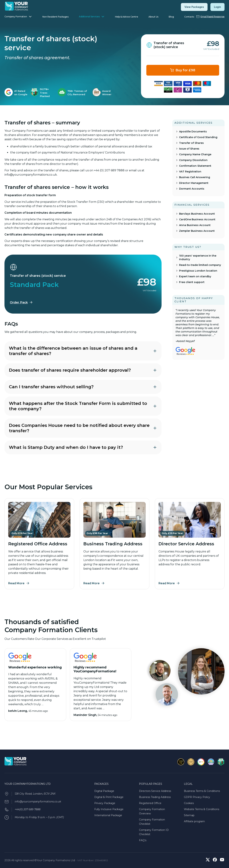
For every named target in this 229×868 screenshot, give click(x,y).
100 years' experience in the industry (198, 257)
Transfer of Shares (191, 143)
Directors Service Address (155, 791)
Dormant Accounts (192, 189)
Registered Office (150, 803)
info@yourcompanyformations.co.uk (38, 802)
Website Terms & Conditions (202, 809)
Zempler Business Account (197, 231)
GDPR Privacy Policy (197, 797)
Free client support (192, 282)
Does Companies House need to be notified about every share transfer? (83, 428)
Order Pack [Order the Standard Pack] (19, 302)
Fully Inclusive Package (109, 809)
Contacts (189, 17)
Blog (171, 17)
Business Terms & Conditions (202, 791)
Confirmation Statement (195, 166)
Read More (16, 583)
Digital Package (104, 791)
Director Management (194, 183)
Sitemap (189, 815)
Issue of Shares (189, 149)
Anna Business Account (195, 225)
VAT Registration (190, 172)
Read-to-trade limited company (200, 265)
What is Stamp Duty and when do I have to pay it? (83, 447)
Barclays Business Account (197, 214)
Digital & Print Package (109, 797)
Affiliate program (194, 821)
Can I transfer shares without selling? (83, 387)
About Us (153, 17)
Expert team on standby (195, 276)
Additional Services (89, 17)
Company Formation (16, 17)
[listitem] (16, 93)
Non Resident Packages (55, 17)
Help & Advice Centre (127, 17)
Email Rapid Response (213, 17)
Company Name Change (195, 154)
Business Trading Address (155, 797)
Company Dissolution (193, 160)
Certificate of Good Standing (198, 137)
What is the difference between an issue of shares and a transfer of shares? (83, 351)
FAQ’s (143, 840)
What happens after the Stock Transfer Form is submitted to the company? (83, 406)
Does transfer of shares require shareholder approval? (83, 370)
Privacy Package (105, 803)
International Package (108, 815)
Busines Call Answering (195, 177)
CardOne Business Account (197, 219)
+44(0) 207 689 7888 (28, 809)
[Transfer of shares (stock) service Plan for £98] (183, 70)
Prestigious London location (198, 271)
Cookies (189, 803)
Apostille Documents (193, 132)
